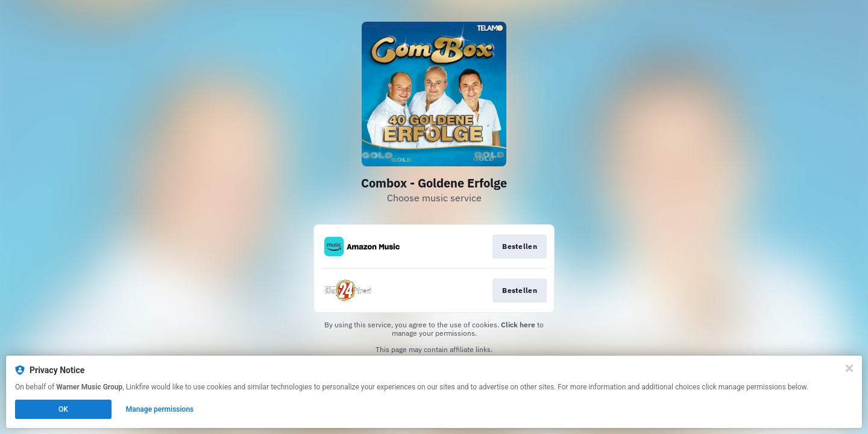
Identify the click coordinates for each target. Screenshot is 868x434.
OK (63, 409)
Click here (518, 325)
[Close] (849, 368)
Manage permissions (160, 409)
